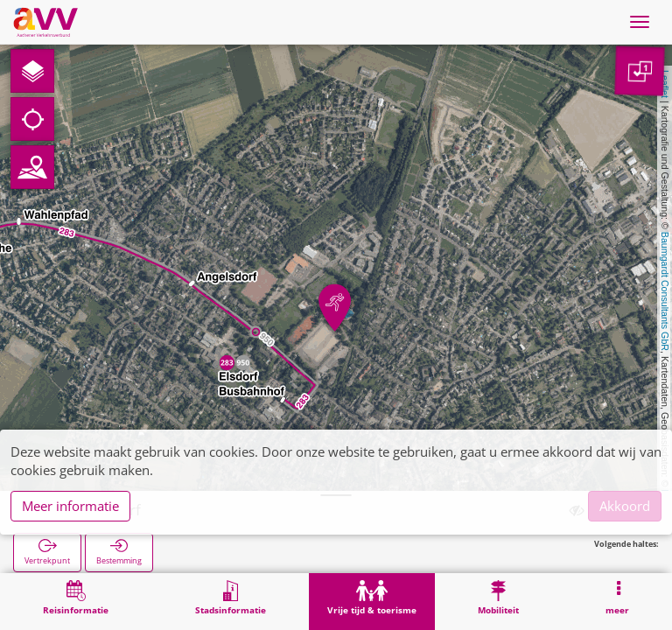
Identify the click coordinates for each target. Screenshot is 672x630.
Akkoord (625, 506)
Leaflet (665, 84)
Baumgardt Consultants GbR (665, 291)
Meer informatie (70, 506)
